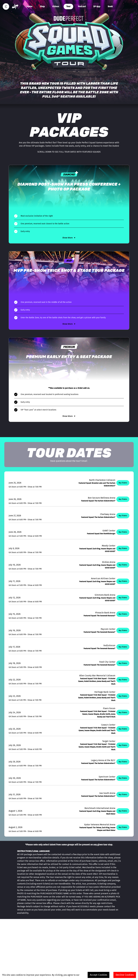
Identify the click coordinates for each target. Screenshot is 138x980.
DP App (97, 6)
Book (110, 6)
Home (30, 6)
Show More (69, 238)
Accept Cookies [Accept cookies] (99, 975)
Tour (68, 6)
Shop (42, 6)
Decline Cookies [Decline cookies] (125, 975)
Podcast (82, 6)
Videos (56, 6)
